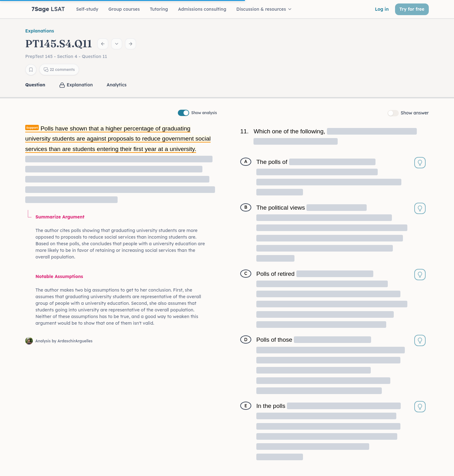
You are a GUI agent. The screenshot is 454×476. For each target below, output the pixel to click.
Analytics (116, 85)
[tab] (36, 85)
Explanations (40, 31)
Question (35, 85)
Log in (382, 9)
